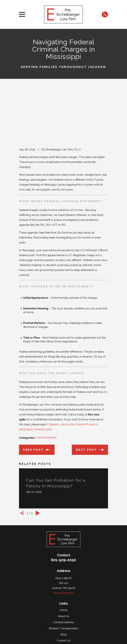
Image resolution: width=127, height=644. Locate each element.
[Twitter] (56, 607)
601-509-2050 (63, 510)
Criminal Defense (46, 387)
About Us (63, 566)
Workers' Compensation (63, 578)
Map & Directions (64, 543)
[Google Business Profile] (63, 607)
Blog (63, 584)
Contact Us (64, 591)
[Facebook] (71, 607)
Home (63, 560)
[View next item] (38, 463)
